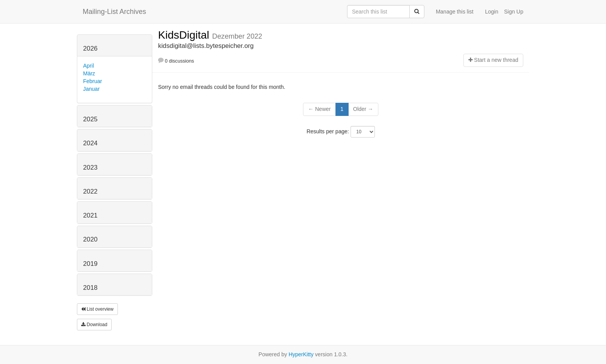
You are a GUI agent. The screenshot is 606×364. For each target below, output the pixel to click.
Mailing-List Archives (114, 12)
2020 (90, 239)
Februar (93, 81)
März (89, 73)
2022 (90, 191)
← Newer (319, 109)
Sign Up (514, 12)
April (89, 66)
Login (492, 12)
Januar (91, 89)
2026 (90, 48)
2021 (90, 215)
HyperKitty (301, 354)
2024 (90, 143)
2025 (90, 119)
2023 (90, 168)
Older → (363, 109)
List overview (97, 309)
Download (94, 325)
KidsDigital (185, 35)
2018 (90, 288)
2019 (90, 264)
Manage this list (455, 12)
